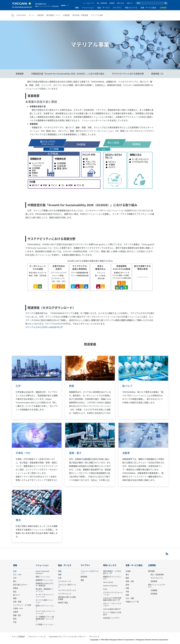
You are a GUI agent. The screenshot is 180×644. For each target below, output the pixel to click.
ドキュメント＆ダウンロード (90, 572)
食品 (15, 592)
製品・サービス (103, 8)
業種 (77, 8)
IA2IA (105, 589)
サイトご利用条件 (18, 637)
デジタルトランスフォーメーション (113, 594)
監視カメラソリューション (45, 607)
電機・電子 (75, 453)
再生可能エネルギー (20, 585)
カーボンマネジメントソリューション (45, 596)
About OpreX (108, 582)
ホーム (31, 15)
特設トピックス (131, 8)
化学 (18, 386)
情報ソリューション (43, 577)
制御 (60, 575)
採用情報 (112, 3)
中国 (127, 592)
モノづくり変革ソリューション (45, 601)
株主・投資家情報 (102, 3)
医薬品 (16, 588)
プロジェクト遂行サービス (67, 586)
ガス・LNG (17, 575)
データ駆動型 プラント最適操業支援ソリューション (45, 619)
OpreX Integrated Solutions (42, 572)
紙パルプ (127, 386)
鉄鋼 (71, 386)
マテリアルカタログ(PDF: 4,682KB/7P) (44, 327)
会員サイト (130, 3)
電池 (18, 520)
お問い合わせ (121, 3)
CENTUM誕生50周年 (111, 609)
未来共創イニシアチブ (111, 618)
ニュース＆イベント (89, 3)
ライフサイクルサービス (67, 590)
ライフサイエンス (65, 594)
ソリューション (88, 8)
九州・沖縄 (130, 598)
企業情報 (163, 8)
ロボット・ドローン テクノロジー (112, 605)
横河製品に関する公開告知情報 (67, 598)
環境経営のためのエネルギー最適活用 (45, 585)
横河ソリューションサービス (157, 586)
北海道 (128, 571)
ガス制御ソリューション (45, 624)
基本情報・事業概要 (80, 15)
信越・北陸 (130, 581)
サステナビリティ (157, 578)
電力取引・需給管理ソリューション (45, 590)
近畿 (127, 588)
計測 (60, 578)
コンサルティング (65, 581)
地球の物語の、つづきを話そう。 (112, 572)
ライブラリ (117, 8)
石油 (15, 571)
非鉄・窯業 (17, 602)
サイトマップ (94, 637)
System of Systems (110, 586)
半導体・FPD (23, 453)
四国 (127, 595)
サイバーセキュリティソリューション (45, 612)
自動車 (126, 453)
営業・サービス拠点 (148, 8)
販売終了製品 (63, 603)
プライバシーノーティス (37, 637)
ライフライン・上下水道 (22, 605)
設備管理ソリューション (45, 580)
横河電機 (151, 571)
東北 (127, 575)
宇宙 (15, 622)
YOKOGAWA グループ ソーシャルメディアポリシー (67, 637)
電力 (15, 581)
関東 (127, 578)
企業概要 (66, 15)
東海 (127, 585)
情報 (60, 571)
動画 (82, 580)
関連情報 (84, 577)
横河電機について (53, 15)
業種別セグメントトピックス (112, 578)
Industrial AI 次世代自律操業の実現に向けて (112, 599)
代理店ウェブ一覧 (132, 602)
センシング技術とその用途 (112, 614)
